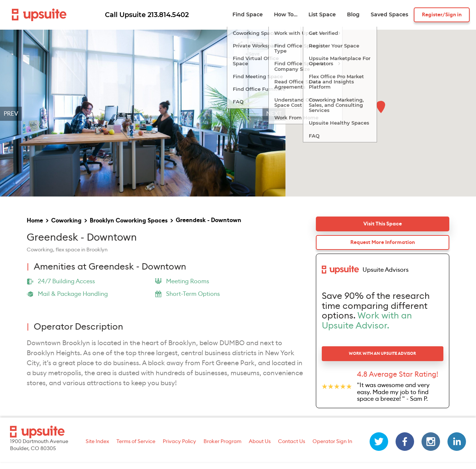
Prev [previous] (11, 114)
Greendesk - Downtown (209, 220)
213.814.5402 (168, 15)
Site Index (97, 448)
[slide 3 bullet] (138, 184)
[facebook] (405, 449)
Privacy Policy (179, 448)
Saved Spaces (389, 15)
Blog (353, 15)
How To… (286, 15)
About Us (260, 448)
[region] (143, 114)
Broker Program (222, 448)
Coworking (66, 221)
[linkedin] (457, 449)
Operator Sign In (332, 448)
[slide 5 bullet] (157, 184)
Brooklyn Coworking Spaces (129, 221)
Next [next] (274, 114)
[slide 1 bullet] (119, 184)
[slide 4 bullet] (148, 184)
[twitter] (379, 449)
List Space (322, 15)
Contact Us (292, 448)
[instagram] (431, 449)
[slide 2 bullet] (128, 184)
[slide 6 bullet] (167, 184)
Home (35, 221)
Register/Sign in (442, 15)
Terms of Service (136, 448)
